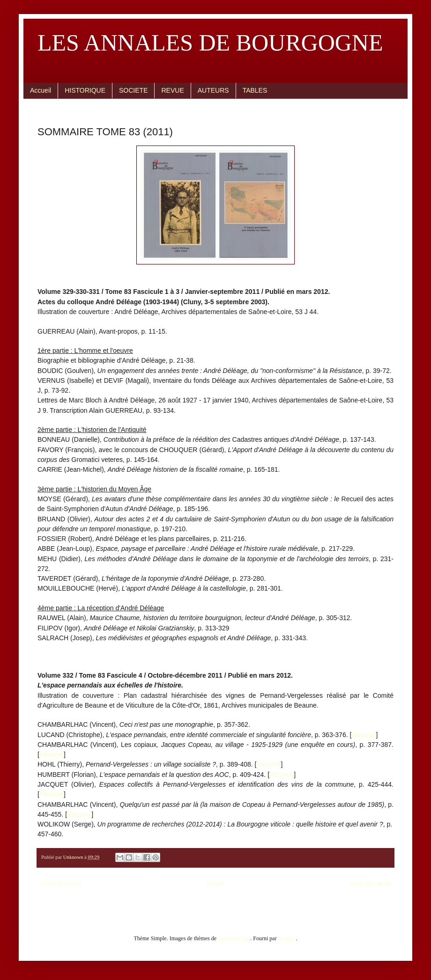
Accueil (41, 90)
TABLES (255, 90)
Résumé (364, 735)
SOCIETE (133, 90)
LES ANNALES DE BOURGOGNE (210, 43)
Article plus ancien (370, 883)
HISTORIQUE (85, 90)
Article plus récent (61, 883)
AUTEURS (213, 90)
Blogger (287, 938)
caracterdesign (234, 938)
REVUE (172, 90)
